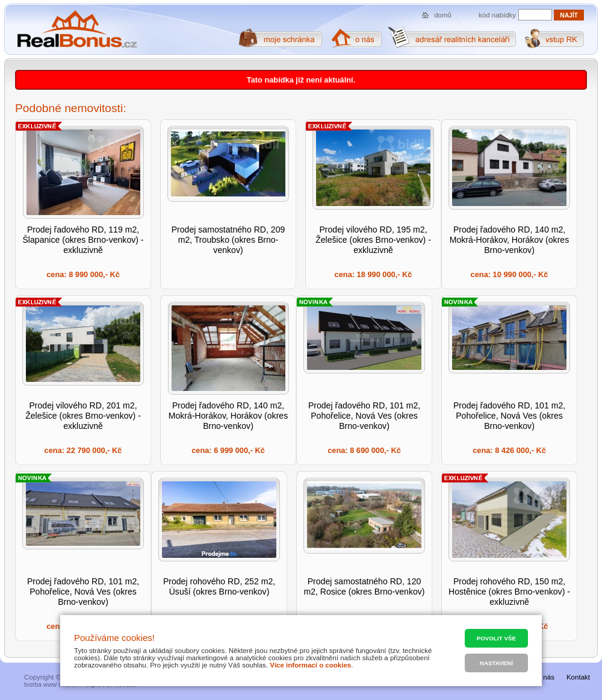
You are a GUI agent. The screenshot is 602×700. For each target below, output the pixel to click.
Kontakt (578, 677)
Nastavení (496, 663)
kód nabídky (497, 15)
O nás (545, 677)
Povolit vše (496, 638)
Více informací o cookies (310, 665)
